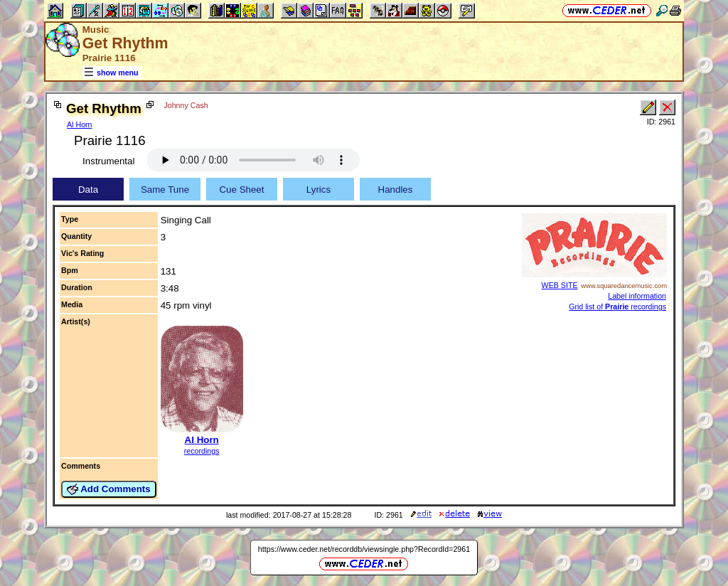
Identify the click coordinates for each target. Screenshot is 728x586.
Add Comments (109, 489)
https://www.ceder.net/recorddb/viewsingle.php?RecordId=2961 (364, 549)
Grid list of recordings (617, 307)
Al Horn (80, 124)
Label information (637, 296)
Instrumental (108, 161)
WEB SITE (560, 285)
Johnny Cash (186, 105)
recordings (202, 451)
